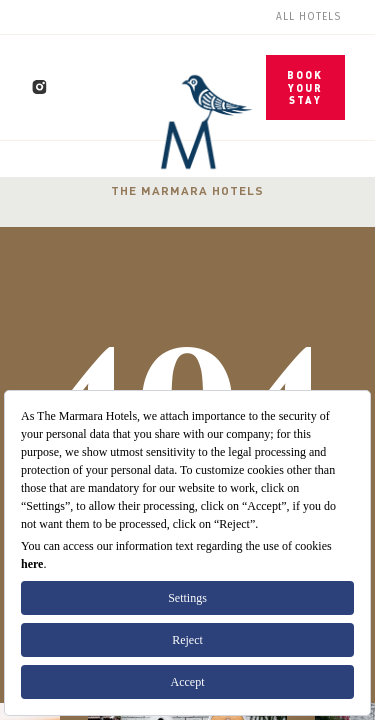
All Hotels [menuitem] (308, 17)
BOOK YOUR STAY (305, 87)
